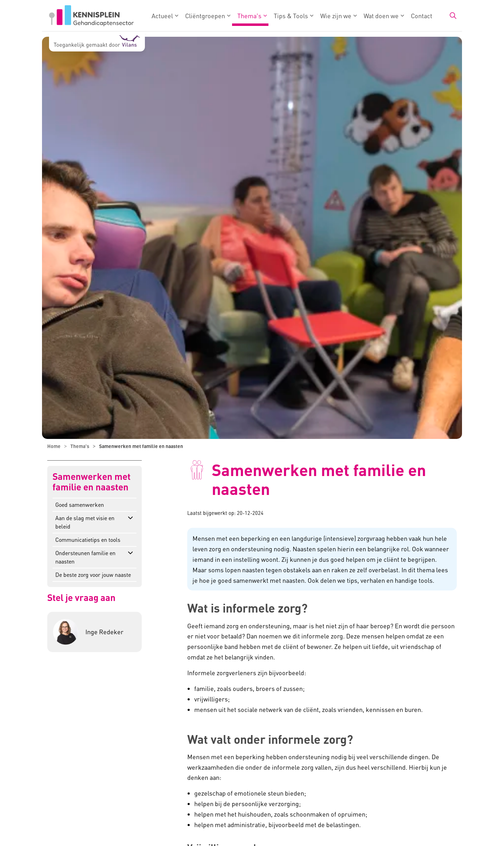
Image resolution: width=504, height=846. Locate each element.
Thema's (249, 16)
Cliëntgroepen (205, 16)
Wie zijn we (336, 16)
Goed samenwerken (80, 505)
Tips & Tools (291, 16)
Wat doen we (381, 16)
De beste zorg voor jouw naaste (93, 575)
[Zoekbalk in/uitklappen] (453, 16)
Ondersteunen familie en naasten (85, 557)
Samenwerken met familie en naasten (92, 482)
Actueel (162, 16)
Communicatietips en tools (88, 540)
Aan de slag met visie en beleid (85, 522)
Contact (422, 16)
